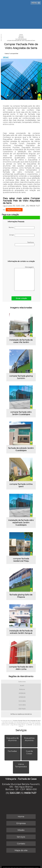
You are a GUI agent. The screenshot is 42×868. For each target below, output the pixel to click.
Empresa (21, 823)
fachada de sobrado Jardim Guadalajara (21, 449)
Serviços (21, 730)
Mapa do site (21, 850)
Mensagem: (24, 278)
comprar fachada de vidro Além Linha (21, 668)
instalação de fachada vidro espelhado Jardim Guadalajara (21, 523)
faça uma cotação (14, 210)
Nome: (22, 228)
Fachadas (13, 751)
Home (21, 817)
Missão (21, 830)
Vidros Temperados (21, 765)
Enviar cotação (21, 298)
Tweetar (6, 57)
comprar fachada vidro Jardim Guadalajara (21, 413)
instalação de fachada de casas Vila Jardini (21, 341)
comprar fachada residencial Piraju (21, 560)
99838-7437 (30, 793)
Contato (21, 844)
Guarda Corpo (29, 752)
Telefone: (25, 244)
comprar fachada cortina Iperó (21, 485)
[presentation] (21, 254)
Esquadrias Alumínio (29, 739)
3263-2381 (15, 793)
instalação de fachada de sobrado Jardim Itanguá (21, 632)
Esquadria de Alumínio (13, 739)
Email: (22, 235)
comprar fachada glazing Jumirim (21, 377)
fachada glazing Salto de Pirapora (21, 596)
